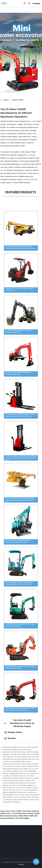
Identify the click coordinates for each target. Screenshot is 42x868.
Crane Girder (26, 811)
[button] (25, 3)
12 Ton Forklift (15, 811)
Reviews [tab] (10, 738)
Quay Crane (5, 811)
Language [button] (36, 3)
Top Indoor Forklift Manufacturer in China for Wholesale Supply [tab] (19, 723)
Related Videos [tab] (13, 732)
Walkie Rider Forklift (26, 816)
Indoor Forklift (18, 100)
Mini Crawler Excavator (9, 816)
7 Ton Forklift (16, 813)
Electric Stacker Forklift (31, 813)
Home (6, 100)
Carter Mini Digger (22, 818)
